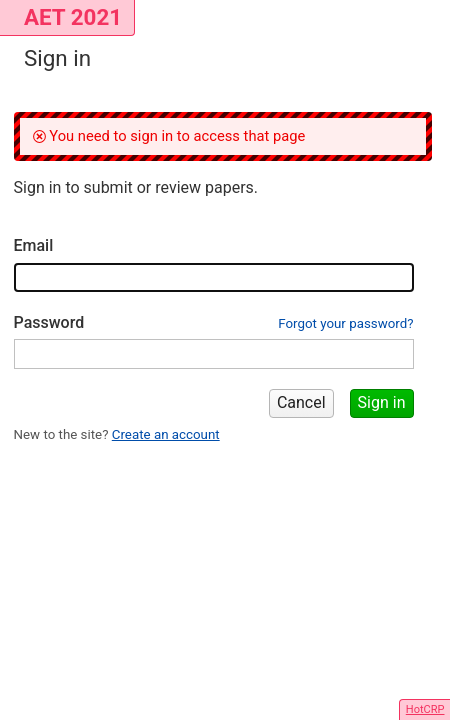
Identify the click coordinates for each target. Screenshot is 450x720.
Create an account (166, 434)
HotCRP (425, 709)
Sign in (382, 402)
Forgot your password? (345, 323)
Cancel (301, 402)
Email (34, 245)
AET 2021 (73, 17)
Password (49, 322)
